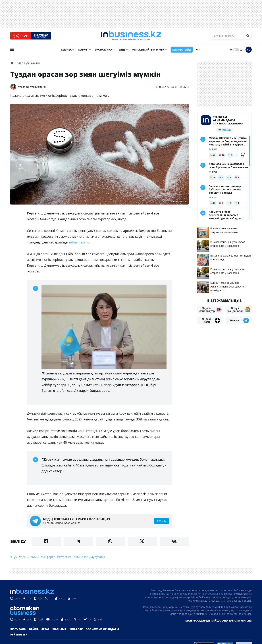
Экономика (104, 50)
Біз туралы (18, 630)
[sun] (231, 50)
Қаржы (83, 50)
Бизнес (66, 50)
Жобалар (76, 630)
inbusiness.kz (79, 243)
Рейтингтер (19, 635)
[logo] (131, 36)
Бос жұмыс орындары (102, 630)
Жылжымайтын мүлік (148, 50)
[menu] (12, 50)
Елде (122, 50)
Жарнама (59, 630)
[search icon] (248, 36)
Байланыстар (39, 630)
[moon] (241, 50)
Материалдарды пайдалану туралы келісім (219, 621)
